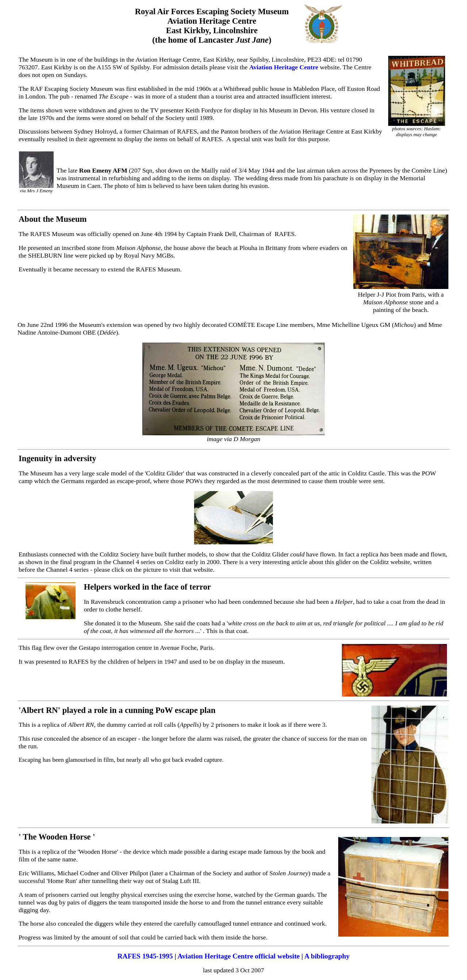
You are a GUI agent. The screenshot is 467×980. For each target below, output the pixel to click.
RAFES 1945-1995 (145, 956)
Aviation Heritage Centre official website (238, 956)
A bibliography (327, 956)
